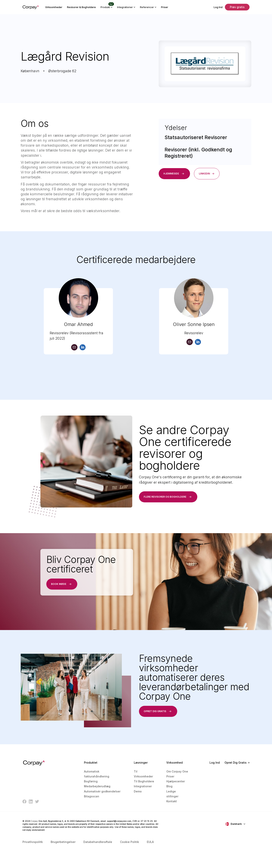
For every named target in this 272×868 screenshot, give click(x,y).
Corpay (34, 821)
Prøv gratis (237, 7)
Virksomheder (54, 7)
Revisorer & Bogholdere (81, 7)
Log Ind (218, 7)
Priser (165, 7)
